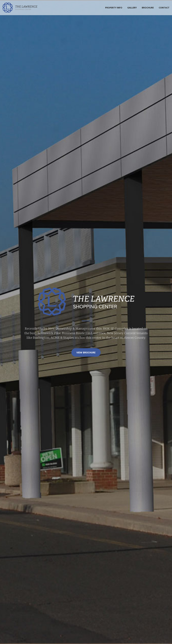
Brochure (148, 8)
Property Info (114, 8)
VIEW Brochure (86, 352)
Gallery (132, 8)
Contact (164, 8)
